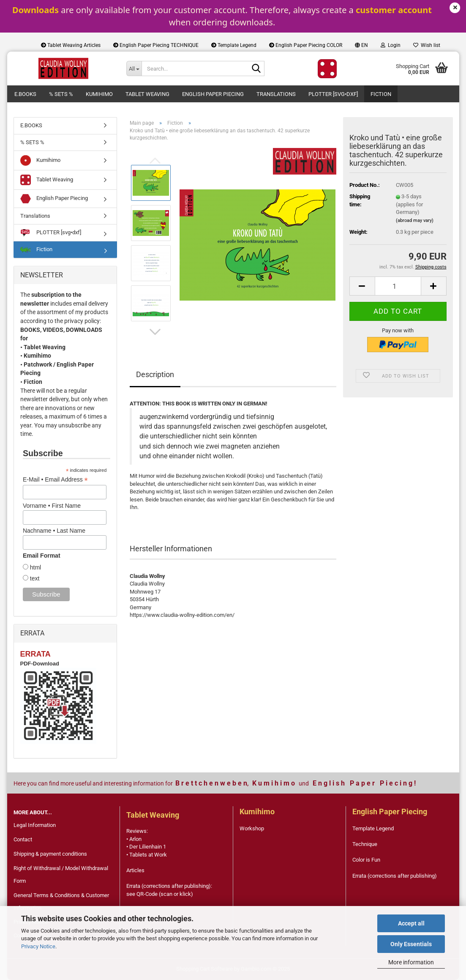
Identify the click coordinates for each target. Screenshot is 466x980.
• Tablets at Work (147, 855)
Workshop (252, 828)
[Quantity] (398, 286)
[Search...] (134, 68)
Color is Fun (366, 860)
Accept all (411, 923)
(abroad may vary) (415, 220)
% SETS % (61, 94)
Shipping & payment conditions (50, 854)
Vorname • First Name (52, 506)
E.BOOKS (25, 94)
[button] (361, 45)
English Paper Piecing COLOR (306, 45)
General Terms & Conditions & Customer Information (61, 902)
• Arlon (134, 839)
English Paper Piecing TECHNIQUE (156, 45)
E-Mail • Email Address (55, 480)
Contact (23, 839)
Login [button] (391, 45)
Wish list (427, 45)
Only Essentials (411, 944)
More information (411, 962)
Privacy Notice (38, 946)
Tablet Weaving (147, 94)
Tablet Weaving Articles (71, 45)
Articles (135, 870)
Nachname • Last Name (54, 531)
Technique (365, 844)
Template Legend (234, 45)
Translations (276, 94)
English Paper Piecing (213, 94)
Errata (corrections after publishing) (395, 876)
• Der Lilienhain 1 (146, 847)
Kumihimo (99, 94)
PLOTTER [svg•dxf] (333, 94)
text (34, 578)
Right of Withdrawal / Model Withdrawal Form (61, 875)
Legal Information (35, 825)
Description (155, 374)
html (35, 567)
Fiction (381, 94)
